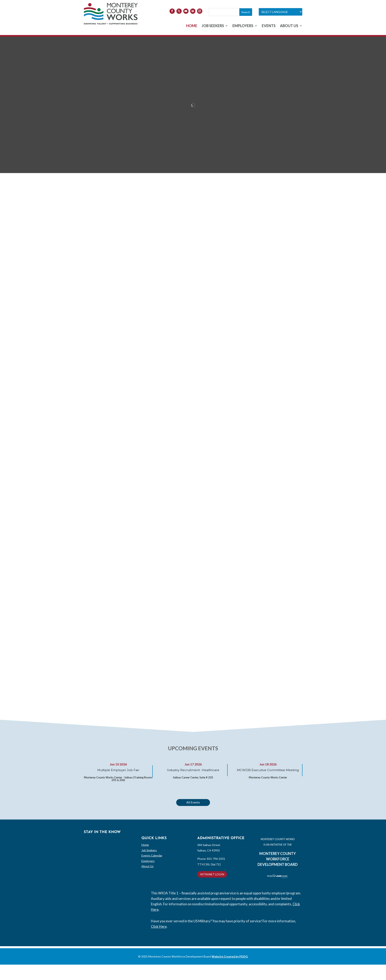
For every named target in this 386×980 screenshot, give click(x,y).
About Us (147, 866)
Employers (148, 861)
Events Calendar (152, 855)
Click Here (159, 926)
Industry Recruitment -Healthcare (193, 770)
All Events (193, 802)
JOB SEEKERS (213, 26)
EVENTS (269, 26)
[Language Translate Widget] (280, 12)
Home (145, 845)
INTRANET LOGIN (212, 874)
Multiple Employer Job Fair (118, 770)
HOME (192, 26)
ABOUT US (289, 26)
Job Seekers (149, 850)
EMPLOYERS (243, 26)
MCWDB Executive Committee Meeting (268, 770)
